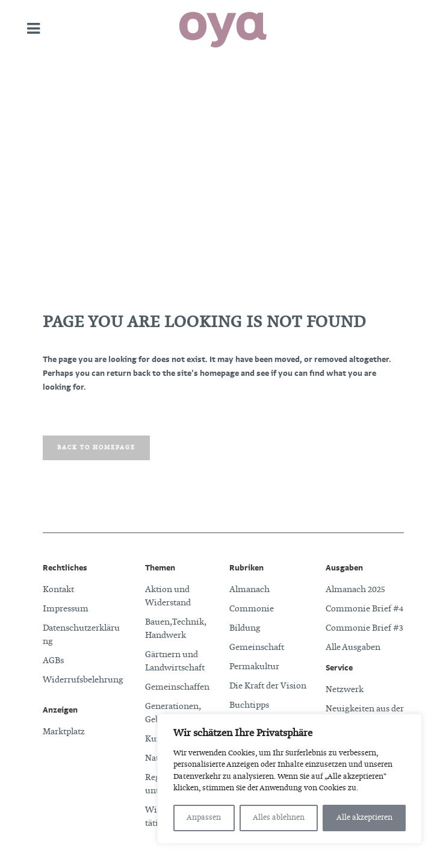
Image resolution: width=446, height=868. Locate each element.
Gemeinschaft (257, 648)
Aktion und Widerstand (168, 596)
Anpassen (204, 818)
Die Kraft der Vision (268, 686)
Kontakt (58, 590)
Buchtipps (249, 705)
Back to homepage (96, 448)
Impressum (66, 609)
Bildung (245, 628)
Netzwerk (345, 690)
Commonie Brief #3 (364, 628)
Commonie (252, 609)
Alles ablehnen (279, 818)
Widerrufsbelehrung (83, 680)
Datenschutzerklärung (81, 635)
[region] (290, 779)
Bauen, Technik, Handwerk (175, 629)
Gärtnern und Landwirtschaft (175, 661)
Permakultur (254, 667)
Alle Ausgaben (353, 648)
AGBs (53, 661)
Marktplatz (64, 732)
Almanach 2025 (355, 590)
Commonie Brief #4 (364, 609)
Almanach (249, 590)
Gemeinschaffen (177, 687)
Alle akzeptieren (364, 818)
